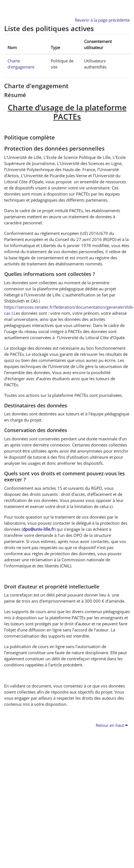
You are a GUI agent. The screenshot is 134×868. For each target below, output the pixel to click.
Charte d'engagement (36, 86)
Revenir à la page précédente (102, 20)
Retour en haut (112, 725)
